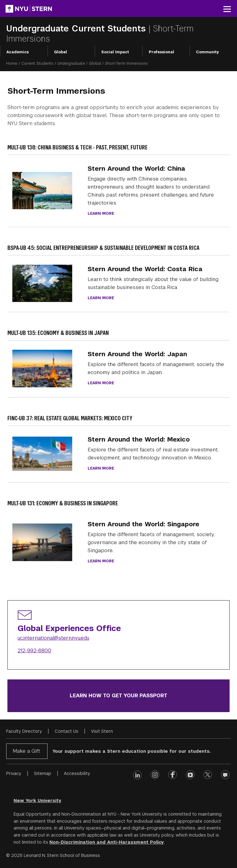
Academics (18, 52)
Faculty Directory (24, 731)
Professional (161, 52)
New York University (37, 801)
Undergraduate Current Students (77, 29)
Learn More (101, 468)
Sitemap (43, 773)
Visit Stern (102, 731)
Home (12, 63)
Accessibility (77, 773)
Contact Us (67, 731)
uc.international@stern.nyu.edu (53, 638)
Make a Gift (26, 751)
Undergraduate (71, 63)
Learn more (101, 214)
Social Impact (115, 52)
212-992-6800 (34, 651)
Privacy (14, 773)
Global (60, 52)
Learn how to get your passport (118, 696)
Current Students (37, 63)
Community (207, 52)
